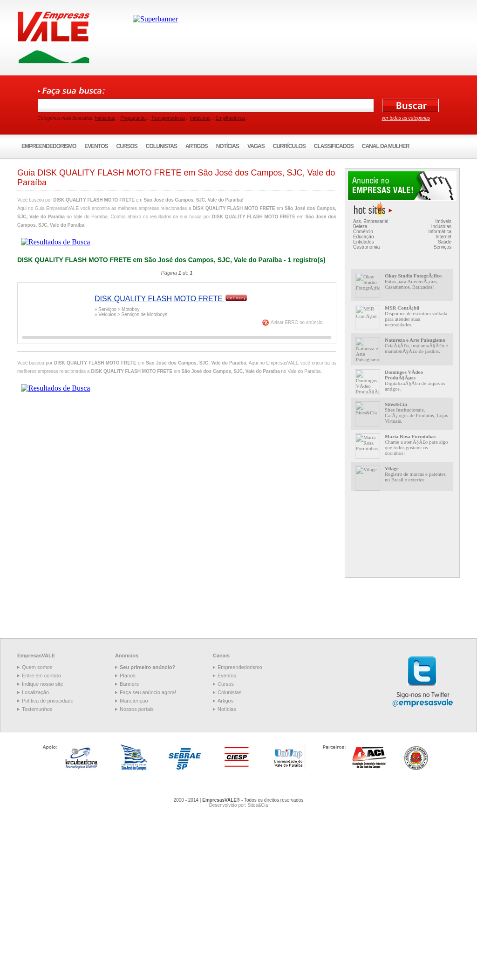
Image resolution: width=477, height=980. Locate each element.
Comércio (363, 232)
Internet (443, 237)
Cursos (127, 146)
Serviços (443, 247)
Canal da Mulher (386, 146)
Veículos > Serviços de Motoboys (133, 314)
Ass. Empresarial (371, 221)
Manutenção (134, 701)
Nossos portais (137, 709)
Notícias (228, 146)
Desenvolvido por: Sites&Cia (239, 805)
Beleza (360, 226)
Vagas (256, 146)
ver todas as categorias (406, 118)
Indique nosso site (43, 684)
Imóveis (443, 221)
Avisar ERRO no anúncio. (297, 322)
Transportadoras (168, 118)
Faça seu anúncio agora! (148, 692)
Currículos (289, 146)
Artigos (197, 146)
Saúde (445, 242)
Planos (128, 676)
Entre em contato (41, 676)
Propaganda (133, 118)
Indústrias (105, 118)
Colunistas (161, 146)
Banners (129, 684)
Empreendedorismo (49, 146)
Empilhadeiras (230, 118)
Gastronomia (366, 247)
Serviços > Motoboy (119, 309)
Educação (363, 237)
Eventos (96, 146)
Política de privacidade (48, 701)
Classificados (334, 146)
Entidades (363, 242)
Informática (440, 232)
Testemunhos (37, 709)
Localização (35, 692)
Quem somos (37, 667)
